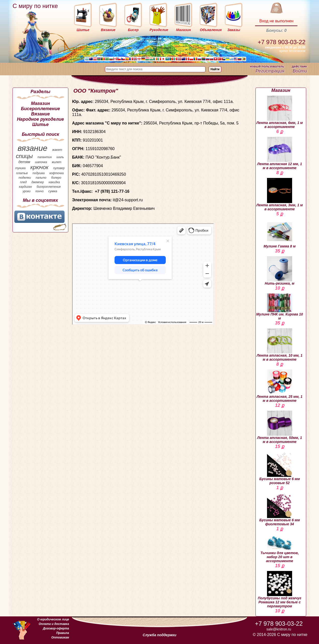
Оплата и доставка (54, 624)
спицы (24, 156)
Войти (300, 71)
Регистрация (270, 71)
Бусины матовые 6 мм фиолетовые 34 (280, 509)
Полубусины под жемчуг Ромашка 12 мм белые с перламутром (279, 590)
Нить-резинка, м (280, 271)
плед (23, 182)
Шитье (40, 124)
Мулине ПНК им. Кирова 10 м (280, 307)
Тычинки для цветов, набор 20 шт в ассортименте (280, 549)
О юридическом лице (53, 619)
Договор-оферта (56, 628)
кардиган (25, 187)
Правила (63, 633)
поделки (25, 178)
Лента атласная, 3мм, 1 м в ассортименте (280, 195)
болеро (56, 178)
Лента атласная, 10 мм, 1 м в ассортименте (280, 345)
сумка (53, 191)
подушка (39, 173)
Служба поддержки (159, 635)
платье (22, 173)
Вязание (41, 114)
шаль (60, 157)
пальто (41, 178)
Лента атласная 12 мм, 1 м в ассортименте (280, 153)
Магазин (40, 103)
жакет (57, 150)
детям (24, 162)
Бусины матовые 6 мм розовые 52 (280, 468)
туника (20, 168)
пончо (40, 191)
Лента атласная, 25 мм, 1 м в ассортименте (280, 386)
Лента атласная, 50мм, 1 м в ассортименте (280, 427)
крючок (39, 167)
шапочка (41, 162)
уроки (27, 191)
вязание (33, 148)
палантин (45, 157)
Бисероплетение (40, 109)
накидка (54, 182)
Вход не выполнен (276, 21)
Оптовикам (60, 637)
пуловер (59, 168)
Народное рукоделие (40, 119)
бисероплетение (49, 187)
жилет (57, 162)
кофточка (57, 173)
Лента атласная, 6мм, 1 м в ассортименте (280, 112)
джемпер (38, 182)
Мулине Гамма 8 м (280, 234)
